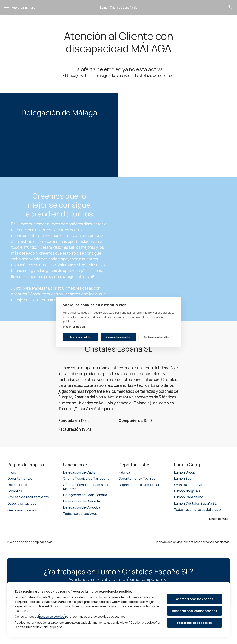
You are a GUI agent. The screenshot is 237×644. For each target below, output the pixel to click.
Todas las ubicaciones (80, 514)
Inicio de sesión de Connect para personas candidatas (193, 542)
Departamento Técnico (137, 478)
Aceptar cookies (80, 337)
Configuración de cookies (156, 337)
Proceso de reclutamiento (28, 497)
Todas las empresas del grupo (197, 509)
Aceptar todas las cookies (195, 599)
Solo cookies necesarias (118, 337)
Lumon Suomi (185, 478)
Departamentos (20, 478)
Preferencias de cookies (195, 623)
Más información (74, 326)
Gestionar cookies (22, 510)
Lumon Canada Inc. (189, 497)
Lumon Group (185, 472)
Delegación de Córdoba (82, 507)
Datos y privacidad (22, 503)
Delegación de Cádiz (79, 472)
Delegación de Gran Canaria (85, 495)
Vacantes (15, 491)
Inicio (12, 472)
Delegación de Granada (81, 501)
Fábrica (124, 472)
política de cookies (52, 617)
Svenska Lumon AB (189, 485)
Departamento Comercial (139, 485)
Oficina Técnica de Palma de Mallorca (85, 487)
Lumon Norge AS (187, 491)
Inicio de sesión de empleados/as (30, 542)
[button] (230, 7)
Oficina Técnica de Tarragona (86, 478)
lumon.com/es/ (219, 519)
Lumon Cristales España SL (118, 7)
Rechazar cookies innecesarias (195, 611)
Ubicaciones (17, 485)
